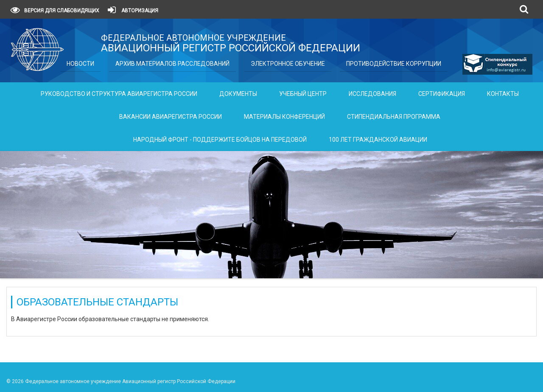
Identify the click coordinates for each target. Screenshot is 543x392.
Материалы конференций (284, 117)
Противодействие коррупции (394, 64)
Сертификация (442, 94)
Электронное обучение (288, 64)
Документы (238, 94)
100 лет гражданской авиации (378, 140)
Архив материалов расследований (172, 64)
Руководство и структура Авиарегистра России (119, 94)
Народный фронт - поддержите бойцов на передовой (220, 140)
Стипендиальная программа (394, 117)
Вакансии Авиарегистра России (171, 117)
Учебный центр (303, 94)
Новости (80, 64)
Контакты (503, 94)
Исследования (372, 94)
